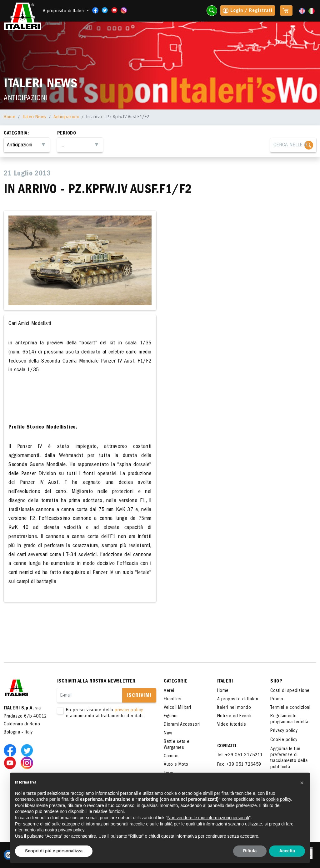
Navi (168, 733)
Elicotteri (172, 699)
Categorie (176, 682)
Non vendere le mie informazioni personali (208, 818)
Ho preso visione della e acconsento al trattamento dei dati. (103, 713)
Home (10, 117)
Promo (277, 699)
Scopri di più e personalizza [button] (54, 851)
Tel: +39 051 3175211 (240, 755)
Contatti (227, 746)
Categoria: (16, 134)
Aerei (169, 691)
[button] (302, 783)
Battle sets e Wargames (177, 745)
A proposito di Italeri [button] (64, 11)
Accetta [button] (287, 851)
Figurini (171, 716)
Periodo (67, 134)
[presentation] (105, 739)
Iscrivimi (139, 696)
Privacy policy (284, 731)
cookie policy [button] (279, 799)
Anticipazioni (66, 117)
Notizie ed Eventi (234, 716)
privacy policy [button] (71, 830)
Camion (171, 756)
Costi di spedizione (290, 691)
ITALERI (225, 682)
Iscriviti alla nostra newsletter (96, 682)
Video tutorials (232, 725)
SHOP (276, 682)
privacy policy (129, 710)
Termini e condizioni (290, 708)
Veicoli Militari (177, 708)
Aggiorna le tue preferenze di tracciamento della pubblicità (289, 758)
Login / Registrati (248, 11)
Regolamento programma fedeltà (289, 719)
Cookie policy (284, 740)
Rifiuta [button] (250, 851)
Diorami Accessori (182, 725)
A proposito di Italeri (238, 699)
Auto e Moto (176, 765)
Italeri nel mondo (234, 708)
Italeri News (35, 117)
